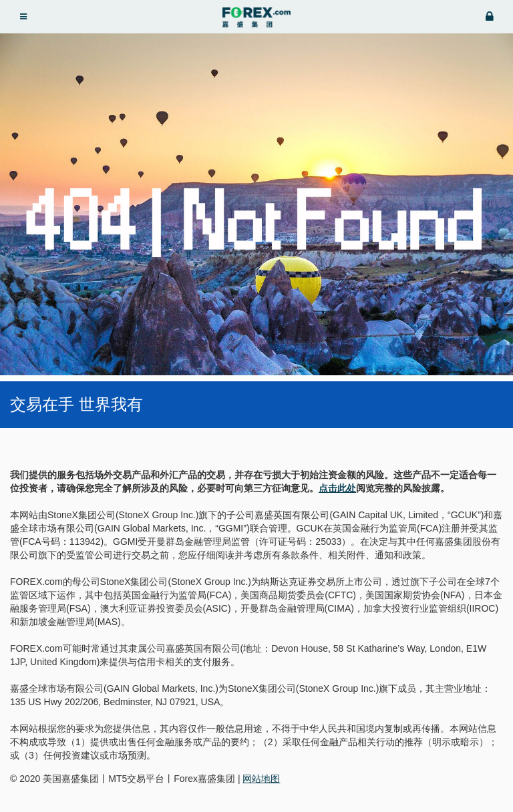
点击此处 (337, 488)
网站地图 (261, 779)
